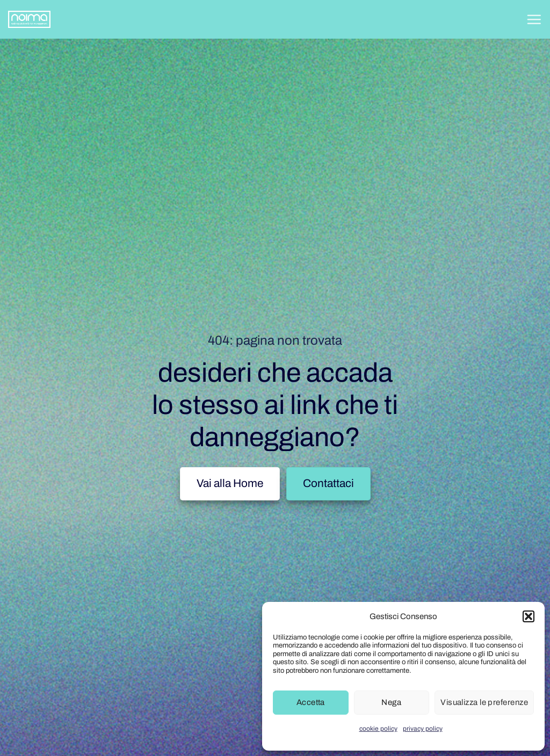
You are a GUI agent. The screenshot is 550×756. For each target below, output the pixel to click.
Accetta (311, 702)
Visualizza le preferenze (484, 702)
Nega (391, 702)
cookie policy (378, 729)
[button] (529, 616)
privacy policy (423, 729)
